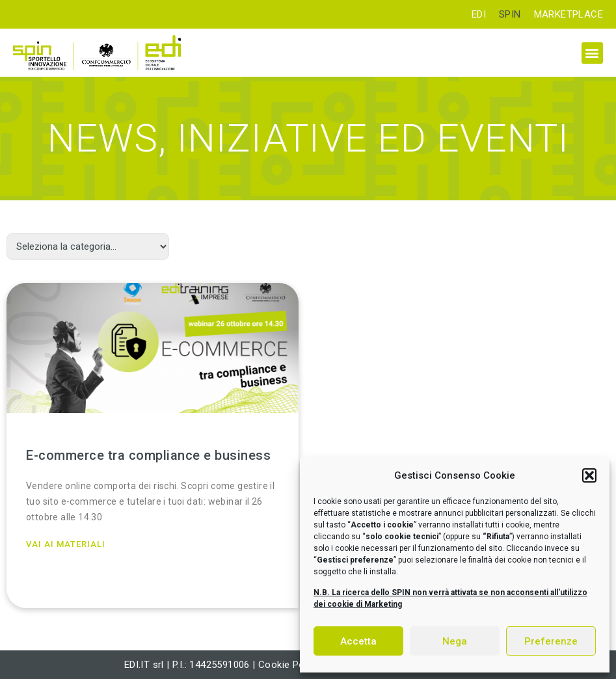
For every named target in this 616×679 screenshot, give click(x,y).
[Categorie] (88, 246)
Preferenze (551, 641)
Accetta (358, 641)
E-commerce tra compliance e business (148, 455)
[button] (589, 475)
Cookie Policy (289, 665)
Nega (455, 641)
